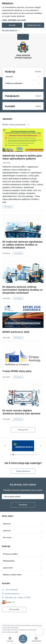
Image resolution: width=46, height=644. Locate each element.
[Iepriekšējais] (5, 446)
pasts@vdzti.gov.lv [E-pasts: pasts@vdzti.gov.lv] (12, 594)
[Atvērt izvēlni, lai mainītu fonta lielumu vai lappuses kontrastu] (36, 640)
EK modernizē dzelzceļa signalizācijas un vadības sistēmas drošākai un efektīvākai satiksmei (23, 245)
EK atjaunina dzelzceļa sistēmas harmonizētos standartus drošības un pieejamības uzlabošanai (23, 290)
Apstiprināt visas (34, 25)
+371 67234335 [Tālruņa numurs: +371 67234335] (11, 590)
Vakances (7, 524)
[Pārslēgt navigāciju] (23, 639)
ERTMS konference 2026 (16, 332)
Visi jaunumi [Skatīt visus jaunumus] (23, 430)
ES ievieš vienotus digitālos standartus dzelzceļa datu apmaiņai (21, 412)
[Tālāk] (41, 446)
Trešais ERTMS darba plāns (17, 371)
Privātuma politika (10, 554)
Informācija (8, 207)
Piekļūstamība (9, 561)
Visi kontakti (14, 609)
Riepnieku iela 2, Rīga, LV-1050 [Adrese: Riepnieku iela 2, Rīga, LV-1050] (18, 597)
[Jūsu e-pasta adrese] (23, 497)
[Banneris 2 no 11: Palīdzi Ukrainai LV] (23, 446)
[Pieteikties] (23, 505)
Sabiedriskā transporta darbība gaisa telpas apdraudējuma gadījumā (22, 157)
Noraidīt (12, 25)
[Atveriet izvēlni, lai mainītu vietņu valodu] (10, 640)
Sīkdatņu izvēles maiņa (12, 575)
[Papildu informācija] (14, 602)
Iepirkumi (7, 531)
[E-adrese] (7, 602)
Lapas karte (8, 568)
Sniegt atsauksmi (23, 471)
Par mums (7, 537)
